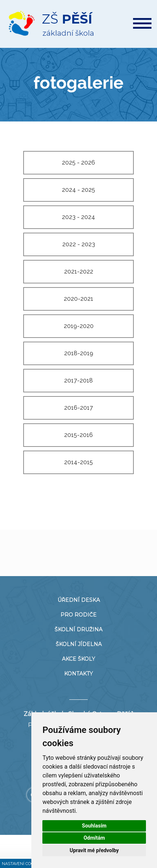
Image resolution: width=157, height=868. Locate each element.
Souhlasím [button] (94, 826)
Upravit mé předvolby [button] (94, 850)
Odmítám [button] (94, 838)
